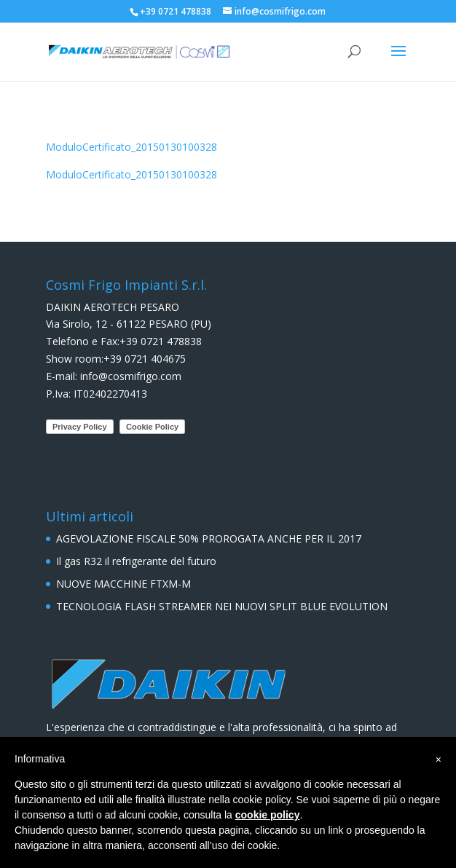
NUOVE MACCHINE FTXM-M (123, 584)
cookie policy (268, 815)
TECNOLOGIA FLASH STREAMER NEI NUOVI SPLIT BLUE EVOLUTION (222, 606)
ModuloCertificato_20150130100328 (131, 147)
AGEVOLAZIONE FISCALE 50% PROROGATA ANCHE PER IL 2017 (209, 538)
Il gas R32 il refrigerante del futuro (136, 561)
